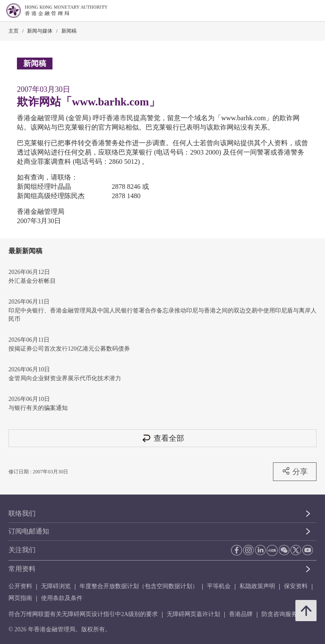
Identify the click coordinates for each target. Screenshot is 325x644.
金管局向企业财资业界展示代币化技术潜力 (65, 378)
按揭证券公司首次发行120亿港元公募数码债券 (69, 349)
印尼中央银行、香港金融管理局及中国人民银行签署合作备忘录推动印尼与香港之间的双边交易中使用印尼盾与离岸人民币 (162, 315)
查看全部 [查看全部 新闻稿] (162, 438)
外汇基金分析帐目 (32, 281)
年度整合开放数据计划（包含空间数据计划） (139, 586)
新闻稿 (69, 31)
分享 (295, 471)
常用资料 (22, 569)
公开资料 (20, 586)
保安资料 (296, 586)
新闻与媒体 (40, 31)
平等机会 (219, 586)
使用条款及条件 (62, 598)
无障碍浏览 (56, 586)
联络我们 (22, 513)
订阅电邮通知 (29, 531)
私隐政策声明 (257, 586)
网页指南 (20, 598)
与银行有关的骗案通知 (38, 408)
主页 (14, 31)
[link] (297, 11)
